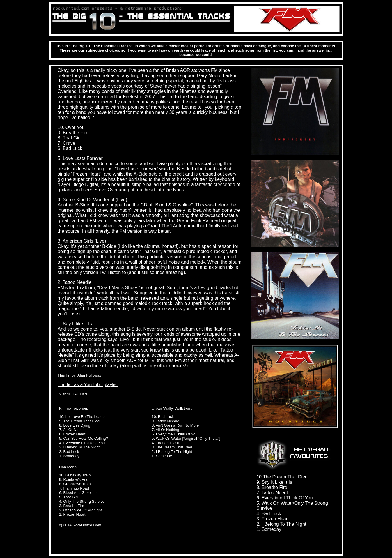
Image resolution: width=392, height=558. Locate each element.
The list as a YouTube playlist (88, 385)
